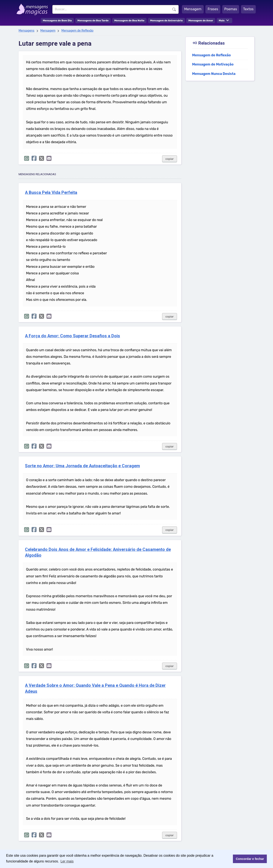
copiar (170, 159)
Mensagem (193, 9)
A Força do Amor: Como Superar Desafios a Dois (73, 336)
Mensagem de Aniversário (166, 20)
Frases (213, 9)
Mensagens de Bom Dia (57, 20)
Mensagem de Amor (201, 20)
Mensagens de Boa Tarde (93, 20)
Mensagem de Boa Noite (129, 20)
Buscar (174, 9)
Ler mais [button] (67, 861)
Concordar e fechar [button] (250, 859)
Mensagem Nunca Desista (214, 74)
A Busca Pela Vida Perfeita (51, 193)
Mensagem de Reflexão (77, 31)
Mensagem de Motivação (213, 64)
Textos (248, 9)
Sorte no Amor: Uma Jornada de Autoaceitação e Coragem (82, 466)
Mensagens (26, 31)
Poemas (231, 9)
